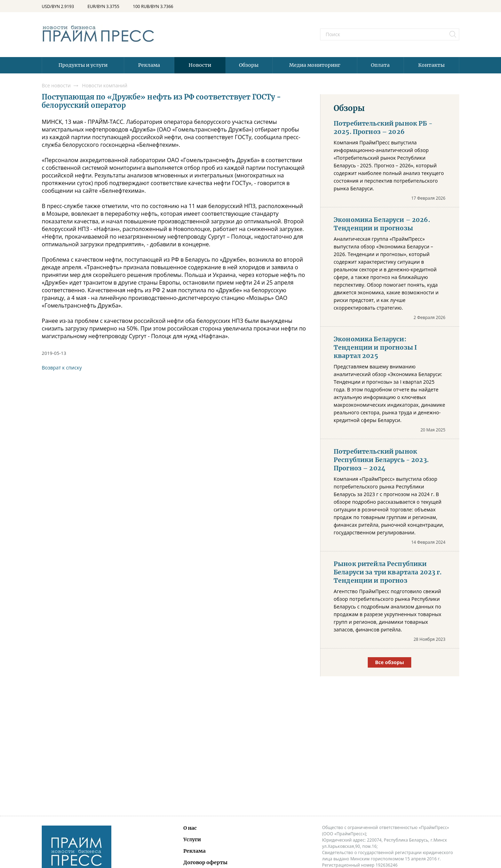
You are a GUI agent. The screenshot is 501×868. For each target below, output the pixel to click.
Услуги (192, 839)
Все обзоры (389, 662)
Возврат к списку (62, 368)
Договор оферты (205, 862)
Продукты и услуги (83, 65)
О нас (190, 828)
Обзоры (249, 65)
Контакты (431, 65)
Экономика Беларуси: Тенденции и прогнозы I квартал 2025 (375, 348)
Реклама (149, 65)
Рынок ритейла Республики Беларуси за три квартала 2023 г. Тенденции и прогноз (388, 572)
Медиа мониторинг (315, 65)
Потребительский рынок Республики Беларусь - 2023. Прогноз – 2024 (381, 460)
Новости (200, 65)
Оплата (380, 65)
